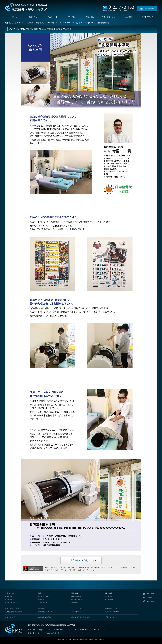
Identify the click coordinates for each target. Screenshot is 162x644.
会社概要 (128, 17)
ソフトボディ (9, 600)
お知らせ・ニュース (112, 609)
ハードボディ (9, 597)
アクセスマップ (77, 609)
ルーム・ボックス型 (12, 603)
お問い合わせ (109, 617)
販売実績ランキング (45, 612)
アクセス (147, 17)
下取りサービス (43, 603)
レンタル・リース (44, 597)
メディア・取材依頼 (112, 612)
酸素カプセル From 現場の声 (47, 23)
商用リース (42, 600)
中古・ (109, 17)
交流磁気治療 (109, 600)
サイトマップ (10, 617)
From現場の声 (76, 597)
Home (15, 17)
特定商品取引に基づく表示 (81, 617)
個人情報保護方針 (45, 617)
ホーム (14, 23)
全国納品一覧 (76, 603)
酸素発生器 (108, 597)
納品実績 (30, 23)
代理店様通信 (76, 612)
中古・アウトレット (12, 609)
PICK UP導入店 (77, 600)
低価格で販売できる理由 (14, 612)
